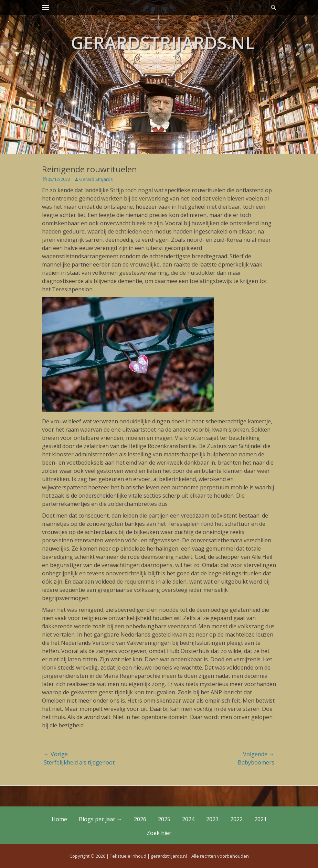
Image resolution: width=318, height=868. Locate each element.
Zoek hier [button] (159, 833)
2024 (188, 819)
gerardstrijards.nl (163, 43)
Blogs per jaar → (100, 819)
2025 (164, 819)
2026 (140, 819)
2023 (212, 819)
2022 (236, 819)
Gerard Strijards (96, 179)
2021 (261, 819)
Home (59, 819)
